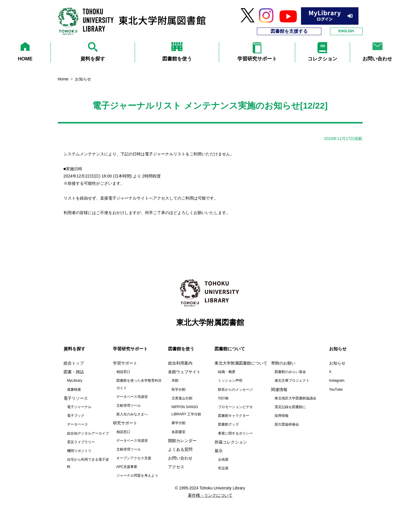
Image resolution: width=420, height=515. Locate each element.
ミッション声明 (230, 381)
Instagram (337, 381)
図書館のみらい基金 (290, 372)
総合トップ (74, 363)
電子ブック (76, 416)
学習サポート (125, 363)
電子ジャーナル (79, 407)
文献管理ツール (129, 405)
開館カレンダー (182, 441)
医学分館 (179, 390)
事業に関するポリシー (235, 433)
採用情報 (282, 416)
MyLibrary (75, 381)
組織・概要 (227, 372)
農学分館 (179, 423)
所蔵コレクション (231, 442)
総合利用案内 (180, 363)
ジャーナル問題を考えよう (137, 475)
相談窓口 (123, 372)
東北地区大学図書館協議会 (295, 398)
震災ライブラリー (81, 442)
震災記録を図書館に (290, 407)
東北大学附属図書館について (241, 363)
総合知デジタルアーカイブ (88, 433)
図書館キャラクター (234, 416)
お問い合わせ (180, 458)
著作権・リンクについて (210, 495)
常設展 (223, 468)
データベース (77, 424)
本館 (175, 381)
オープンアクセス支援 (134, 458)
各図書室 (179, 432)
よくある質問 (180, 449)
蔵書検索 (74, 390)
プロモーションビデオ (235, 407)
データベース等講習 (132, 397)
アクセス (176, 467)
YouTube (336, 390)
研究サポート (125, 423)
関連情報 (279, 390)
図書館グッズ (228, 424)
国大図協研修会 (287, 424)
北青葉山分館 (182, 398)
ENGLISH (346, 31)
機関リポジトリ (79, 451)
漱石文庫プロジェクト (292, 381)
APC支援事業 (127, 467)
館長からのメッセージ (235, 390)
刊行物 (223, 398)
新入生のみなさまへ (132, 414)
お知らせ (337, 363)
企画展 (223, 460)
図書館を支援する (289, 31)
